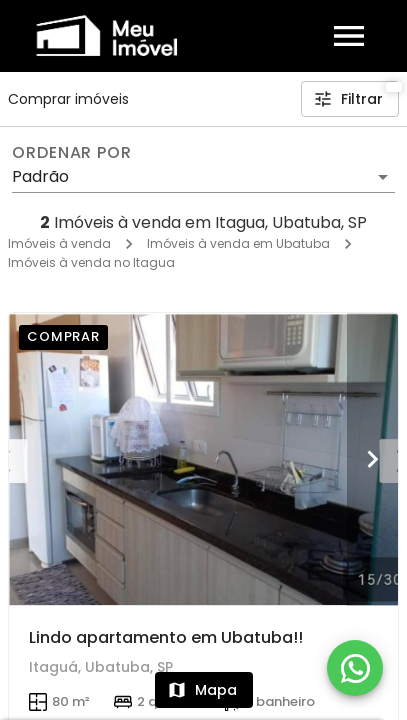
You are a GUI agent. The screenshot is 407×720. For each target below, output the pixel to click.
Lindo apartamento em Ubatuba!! (166, 637)
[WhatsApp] (355, 668)
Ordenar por (72, 153)
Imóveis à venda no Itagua (91, 262)
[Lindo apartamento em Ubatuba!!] (203, 459)
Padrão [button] (40, 176)
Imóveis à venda (59, 243)
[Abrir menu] (349, 36)
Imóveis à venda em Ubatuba (238, 243)
